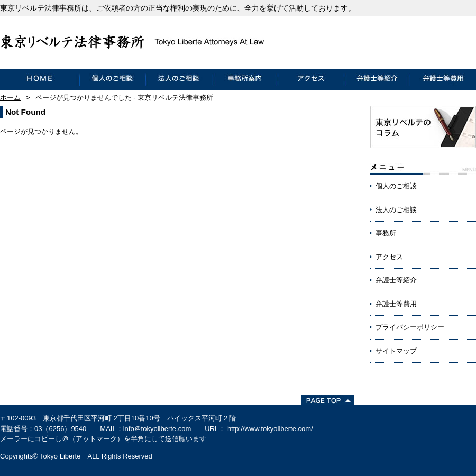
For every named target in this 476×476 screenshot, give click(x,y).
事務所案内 (245, 79)
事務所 (386, 233)
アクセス (311, 79)
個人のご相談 (112, 79)
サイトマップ (396, 351)
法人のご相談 (178, 79)
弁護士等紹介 (377, 79)
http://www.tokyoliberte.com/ (270, 429)
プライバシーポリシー (410, 327)
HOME (40, 79)
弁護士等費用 (443, 79)
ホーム (10, 98)
